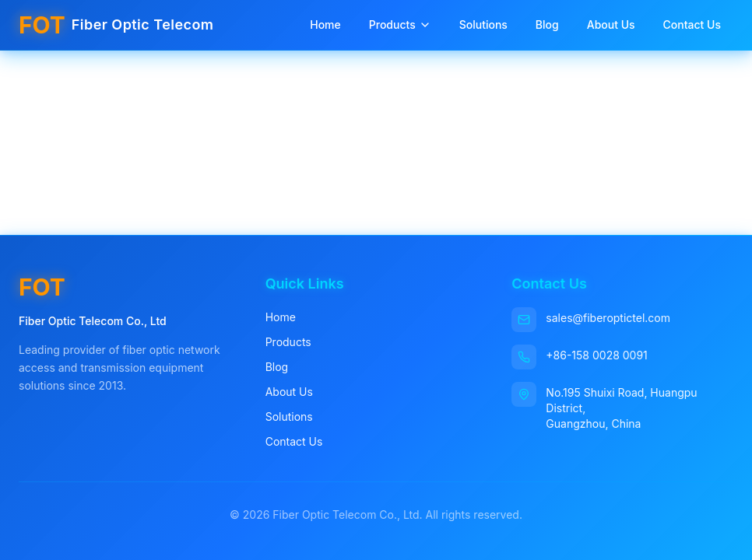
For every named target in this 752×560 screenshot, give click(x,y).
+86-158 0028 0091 (596, 355)
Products (400, 24)
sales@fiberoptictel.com (608, 318)
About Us (611, 24)
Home (325, 24)
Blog (547, 24)
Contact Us (692, 24)
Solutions (483, 24)
